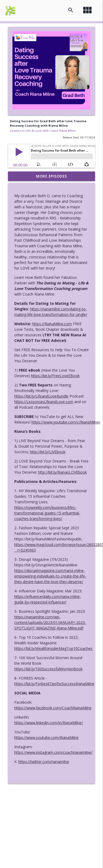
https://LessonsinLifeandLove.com (44, 402)
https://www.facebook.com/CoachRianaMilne (53, 708)
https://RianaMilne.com (52, 324)
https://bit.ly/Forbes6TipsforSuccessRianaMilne (54, 684)
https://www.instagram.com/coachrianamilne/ (53, 752)
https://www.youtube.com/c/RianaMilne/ (66, 422)
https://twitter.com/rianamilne (44, 762)
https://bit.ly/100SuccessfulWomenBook (48, 669)
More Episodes (51, 176)
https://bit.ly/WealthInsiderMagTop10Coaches (53, 648)
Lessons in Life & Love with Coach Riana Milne (43, 131)
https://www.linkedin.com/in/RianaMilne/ (49, 723)
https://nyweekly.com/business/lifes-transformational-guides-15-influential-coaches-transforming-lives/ (47, 513)
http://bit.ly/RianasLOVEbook (62, 472)
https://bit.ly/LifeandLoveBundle (41, 396)
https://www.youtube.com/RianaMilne (46, 737)
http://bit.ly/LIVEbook (48, 452)
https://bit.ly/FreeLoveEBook (55, 376)
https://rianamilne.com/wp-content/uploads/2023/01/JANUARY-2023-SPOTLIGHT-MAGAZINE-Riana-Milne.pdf (50, 622)
